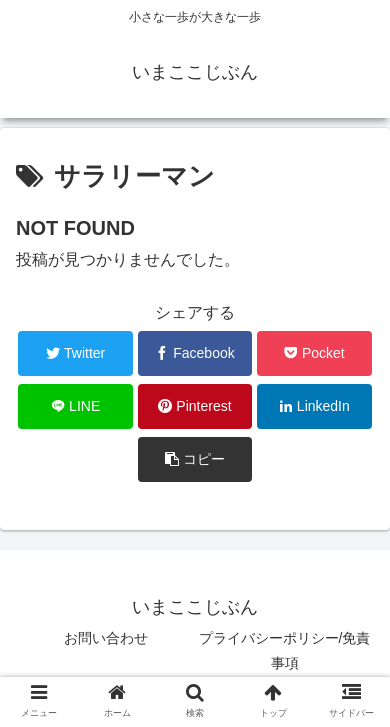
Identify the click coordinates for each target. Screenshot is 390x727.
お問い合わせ (106, 638)
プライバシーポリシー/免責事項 (285, 650)
